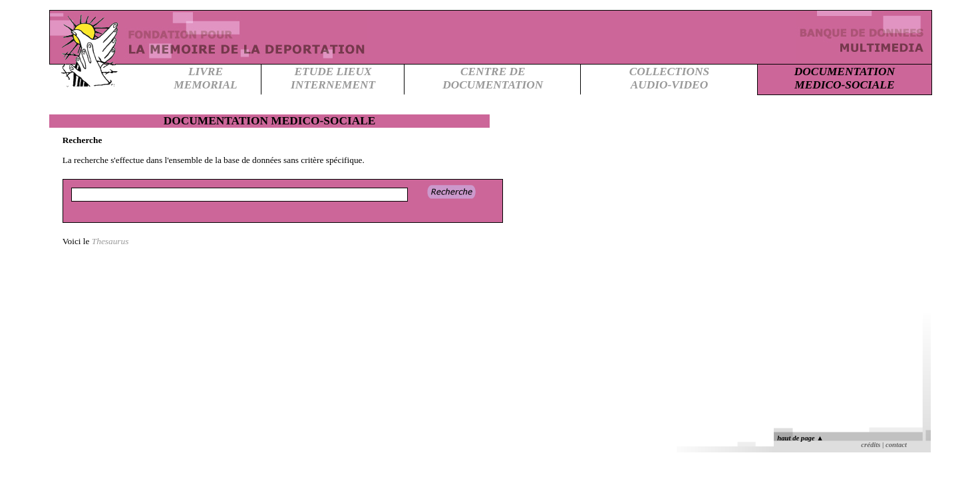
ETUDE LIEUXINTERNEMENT (333, 78)
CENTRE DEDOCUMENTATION (493, 78)
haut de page (800, 438)
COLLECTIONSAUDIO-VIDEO (669, 78)
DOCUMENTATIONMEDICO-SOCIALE (845, 78)
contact (896, 445)
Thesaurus (110, 241)
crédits (871, 445)
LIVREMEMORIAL (205, 78)
